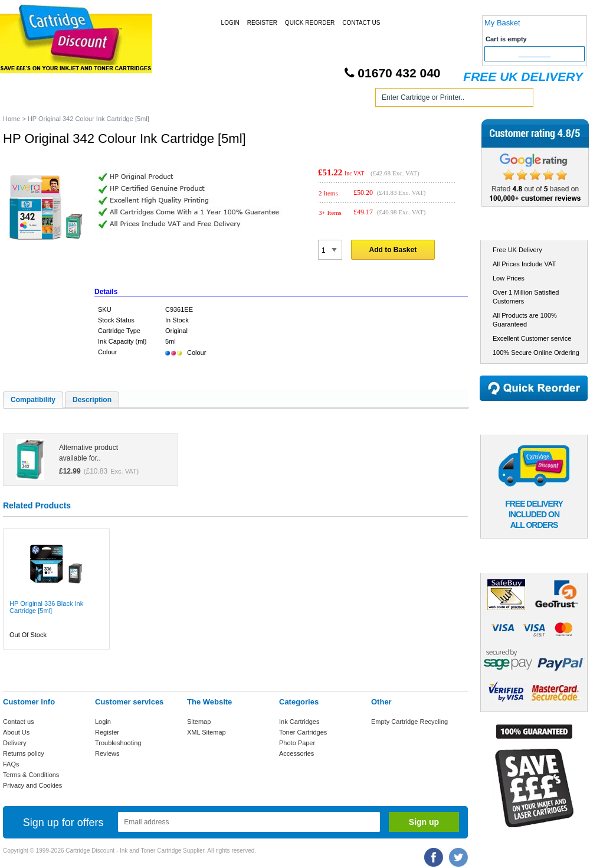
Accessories (296, 753)
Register (262, 23)
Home (26, 99)
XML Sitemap (206, 732)
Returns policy (24, 753)
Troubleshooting (118, 743)
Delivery (15, 743)
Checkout (535, 54)
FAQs (11, 764)
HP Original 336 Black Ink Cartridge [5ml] (46, 607)
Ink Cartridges (94, 99)
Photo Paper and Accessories (297, 99)
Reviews (107, 753)
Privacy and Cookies (32, 785)
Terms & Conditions (31, 775)
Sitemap (199, 722)
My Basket (502, 23)
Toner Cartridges (182, 99)
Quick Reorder (310, 23)
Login (230, 23)
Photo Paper (297, 743)
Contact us (19, 722)
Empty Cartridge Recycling (409, 722)
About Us (16, 732)
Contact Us (361, 23)
